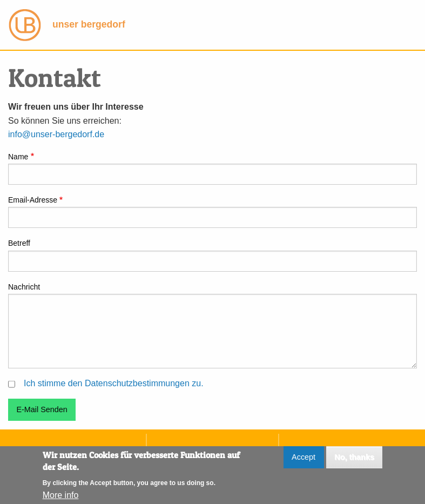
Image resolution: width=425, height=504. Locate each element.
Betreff (19, 243)
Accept (303, 461)
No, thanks (354, 461)
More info (61, 499)
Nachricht (24, 287)
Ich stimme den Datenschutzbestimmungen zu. (114, 383)
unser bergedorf (67, 24)
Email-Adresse (33, 200)
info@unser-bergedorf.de (56, 134)
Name (18, 157)
